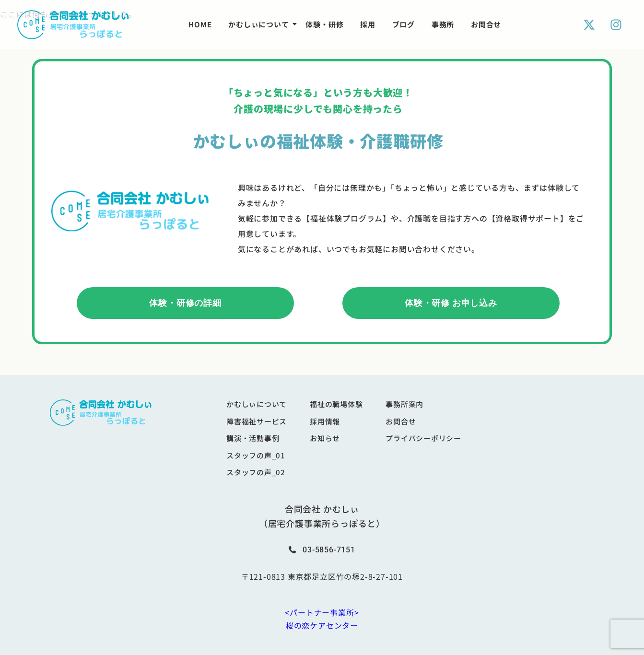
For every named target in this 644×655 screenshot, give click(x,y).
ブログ (404, 24)
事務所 (443, 24)
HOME (200, 24)
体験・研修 (324, 24)
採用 (368, 24)
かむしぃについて (260, 24)
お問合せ (486, 24)
